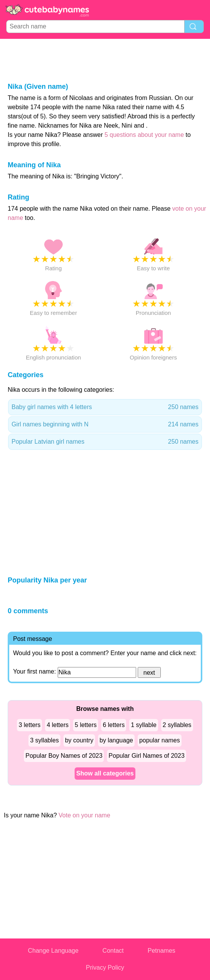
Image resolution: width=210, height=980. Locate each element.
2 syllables (177, 725)
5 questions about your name (144, 135)
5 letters (86, 725)
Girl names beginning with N (105, 424)
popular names (160, 740)
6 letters (114, 725)
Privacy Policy (105, 968)
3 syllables (44, 740)
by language (116, 740)
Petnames (162, 951)
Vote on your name (84, 815)
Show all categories (105, 773)
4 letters (57, 725)
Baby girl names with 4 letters (105, 407)
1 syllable (144, 725)
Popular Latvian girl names (105, 442)
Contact (113, 951)
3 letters (29, 725)
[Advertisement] (105, 60)
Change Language (53, 951)
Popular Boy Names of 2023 (64, 756)
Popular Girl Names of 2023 (146, 756)
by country (79, 740)
